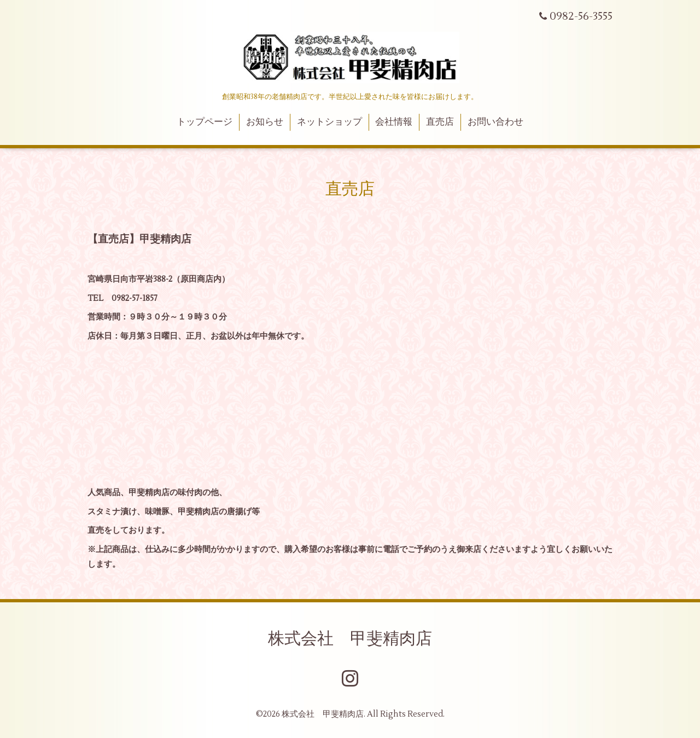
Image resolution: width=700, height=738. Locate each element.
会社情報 (394, 122)
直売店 (440, 122)
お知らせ (265, 122)
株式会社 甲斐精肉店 (350, 639)
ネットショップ (329, 122)
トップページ (205, 122)
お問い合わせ (495, 122)
